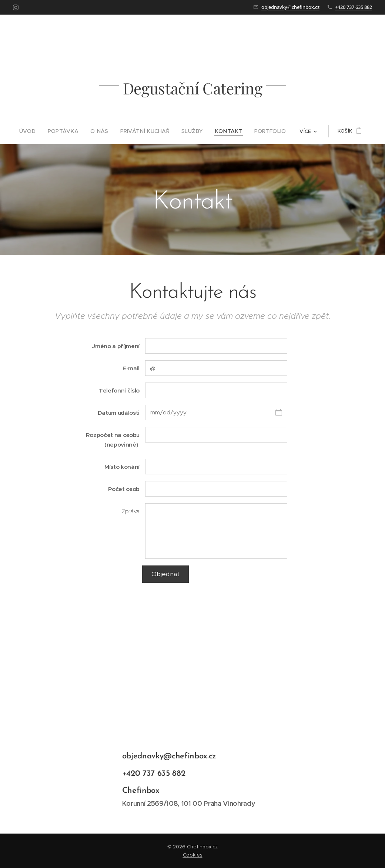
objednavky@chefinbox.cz (290, 7)
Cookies (193, 855)
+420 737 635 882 (354, 7)
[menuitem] (38, 131)
